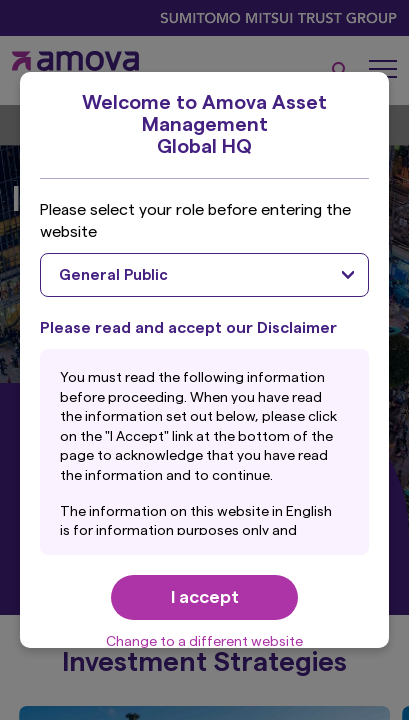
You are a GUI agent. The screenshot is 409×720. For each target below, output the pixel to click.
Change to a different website (204, 642)
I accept (205, 597)
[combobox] (204, 275)
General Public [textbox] (113, 275)
